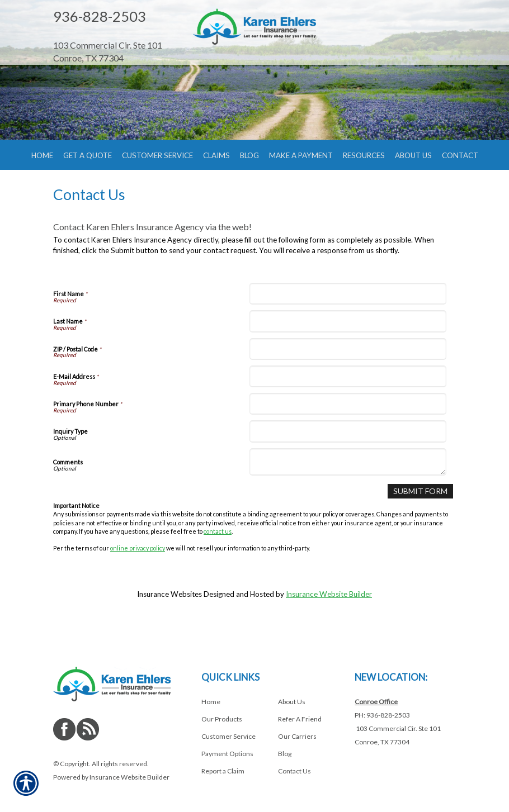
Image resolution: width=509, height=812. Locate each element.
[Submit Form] (422, 514)
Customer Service (228, 736)
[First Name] (348, 317)
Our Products (222, 719)
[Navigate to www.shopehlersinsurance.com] (115, 33)
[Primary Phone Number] (348, 427)
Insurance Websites (169, 616)
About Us (292, 702)
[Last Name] (348, 345)
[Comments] (348, 485)
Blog (285, 754)
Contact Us (294, 771)
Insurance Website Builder (329, 616)
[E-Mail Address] (348, 399)
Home (211, 702)
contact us (218, 554)
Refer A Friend (300, 719)
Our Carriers (297, 736)
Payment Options (227, 754)
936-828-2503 (100, 16)
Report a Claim (223, 771)
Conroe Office (376, 702)
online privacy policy (138, 571)
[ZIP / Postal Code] (348, 372)
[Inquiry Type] (348, 454)
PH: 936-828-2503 (382, 715)
